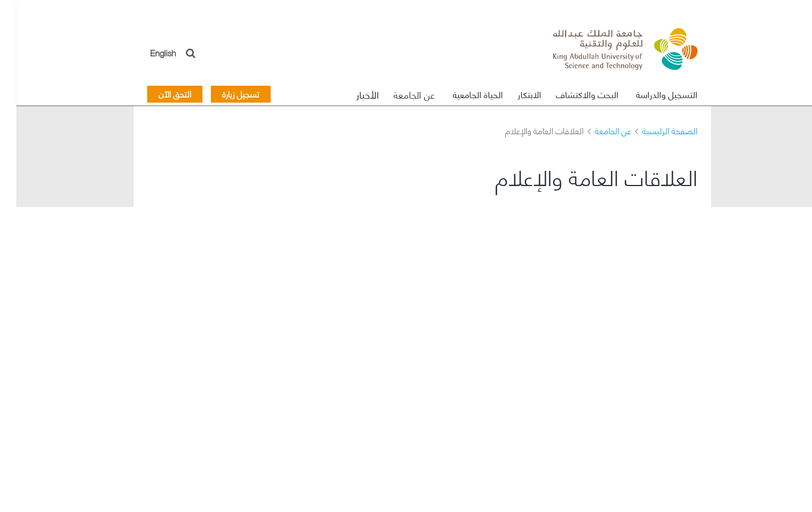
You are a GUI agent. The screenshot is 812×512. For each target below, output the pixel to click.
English (147, 52)
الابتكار (513, 94)
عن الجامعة (398, 94)
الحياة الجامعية (462, 94)
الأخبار (351, 94)
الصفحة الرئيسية (654, 130)
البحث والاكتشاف (571, 94)
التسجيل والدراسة (650, 94)
